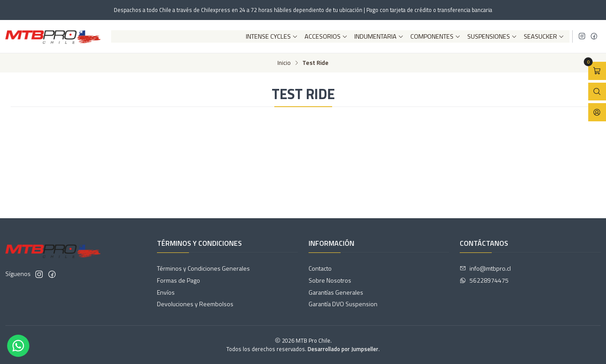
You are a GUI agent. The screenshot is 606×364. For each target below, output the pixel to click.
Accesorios (326, 36)
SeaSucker (544, 36)
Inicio (284, 63)
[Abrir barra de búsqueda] (597, 92)
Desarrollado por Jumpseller (343, 349)
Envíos (166, 292)
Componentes (435, 36)
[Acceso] (597, 112)
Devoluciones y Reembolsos (195, 304)
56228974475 (484, 280)
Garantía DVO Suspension (343, 304)
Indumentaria (379, 36)
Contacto (320, 268)
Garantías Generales (336, 292)
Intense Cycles (272, 36)
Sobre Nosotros (330, 280)
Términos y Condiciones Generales (203, 268)
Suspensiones (492, 36)
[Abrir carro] (597, 71)
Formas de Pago (179, 280)
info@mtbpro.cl (485, 268)
